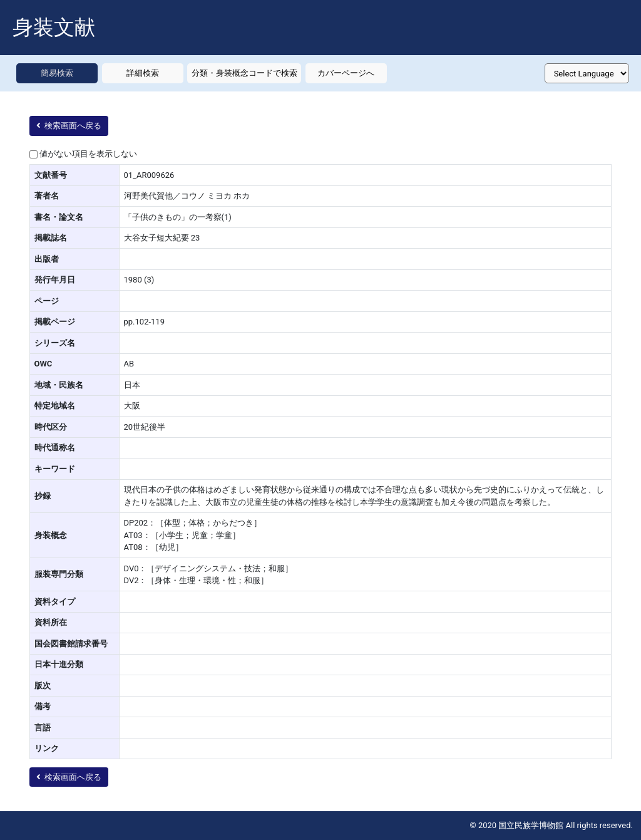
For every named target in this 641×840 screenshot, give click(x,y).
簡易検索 (57, 73)
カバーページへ (346, 73)
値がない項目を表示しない (88, 154)
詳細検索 (143, 73)
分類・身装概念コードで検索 (244, 73)
